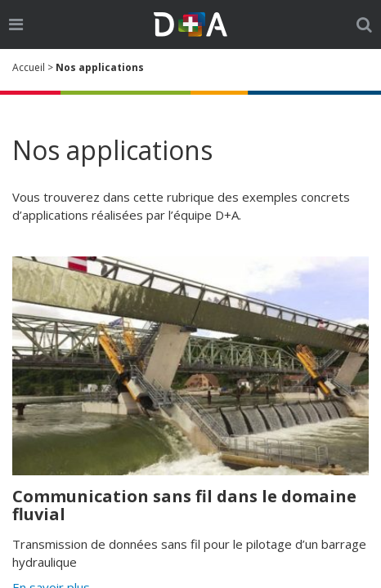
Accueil (29, 67)
